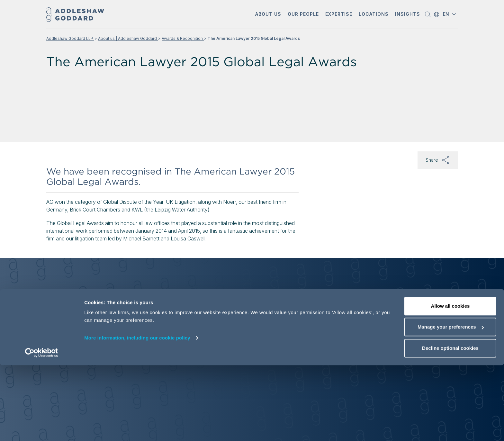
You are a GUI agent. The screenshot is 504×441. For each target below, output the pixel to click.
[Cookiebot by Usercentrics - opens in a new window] (42, 428)
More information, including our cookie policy (137, 414)
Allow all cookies (450, 382)
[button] (268, 15)
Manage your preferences (451, 403)
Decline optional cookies (450, 424)
